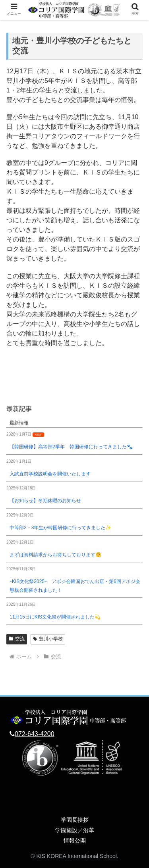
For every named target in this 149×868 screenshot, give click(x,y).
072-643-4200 (35, 734)
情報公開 (75, 841)
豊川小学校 (48, 639)
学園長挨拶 (75, 820)
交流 (17, 639)
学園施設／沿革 (75, 830)
